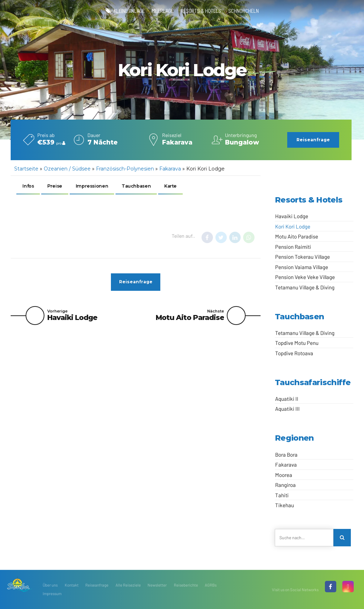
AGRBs (211, 585)
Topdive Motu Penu (297, 343)
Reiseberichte (186, 585)
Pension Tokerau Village (303, 257)
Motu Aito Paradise (297, 236)
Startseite (26, 169)
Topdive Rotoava (294, 353)
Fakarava (170, 169)
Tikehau (285, 505)
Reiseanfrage (97, 585)
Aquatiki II (287, 399)
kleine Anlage (129, 11)
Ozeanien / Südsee (67, 169)
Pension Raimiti (293, 247)
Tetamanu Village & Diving (305, 287)
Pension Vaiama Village (302, 267)
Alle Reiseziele (128, 585)
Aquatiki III (287, 409)
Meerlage (163, 11)
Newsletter (157, 585)
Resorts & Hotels (201, 11)
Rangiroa (285, 485)
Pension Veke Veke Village (305, 277)
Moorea (284, 475)
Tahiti (282, 495)
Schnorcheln (243, 11)
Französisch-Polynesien (125, 169)
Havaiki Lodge (292, 216)
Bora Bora (286, 455)
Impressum (52, 594)
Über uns (50, 585)
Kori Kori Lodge (293, 226)
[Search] (342, 538)
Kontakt (72, 585)
